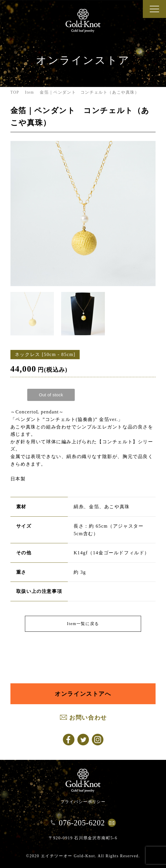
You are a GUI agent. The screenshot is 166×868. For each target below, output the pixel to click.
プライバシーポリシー (83, 802)
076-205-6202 (82, 823)
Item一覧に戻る (83, 624)
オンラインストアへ (83, 694)
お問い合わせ (88, 718)
